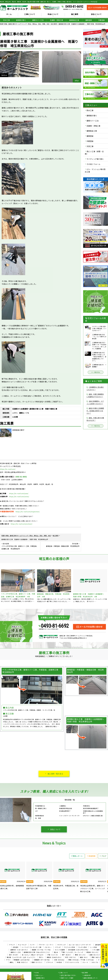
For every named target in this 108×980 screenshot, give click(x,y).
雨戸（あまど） (67, 955)
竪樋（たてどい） (37, 962)
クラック (12, 945)
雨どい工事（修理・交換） (94, 153)
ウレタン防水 (82, 947)
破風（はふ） (84, 957)
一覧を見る (96, 372)
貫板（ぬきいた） (97, 957)
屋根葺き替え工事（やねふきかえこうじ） (37, 952)
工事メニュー (39, 975)
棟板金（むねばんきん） (54, 957)
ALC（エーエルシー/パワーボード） (80, 945)
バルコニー (48, 947)
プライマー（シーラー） (46, 945)
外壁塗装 (102, 20)
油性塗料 (98, 945)
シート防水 (93, 947)
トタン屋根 (96, 950)
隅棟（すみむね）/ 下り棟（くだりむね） (82, 960)
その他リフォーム (93, 164)
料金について (53, 14)
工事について (30, 14)
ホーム (9, 14)
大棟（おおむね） (60, 960)
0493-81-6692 (74, 7)
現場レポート (77, 856)
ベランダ (58, 947)
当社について (96, 14)
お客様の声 (87, 975)
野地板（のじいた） (93, 952)
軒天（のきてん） (71, 957)
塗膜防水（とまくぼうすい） (20, 950)
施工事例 (75, 14)
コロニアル (95, 962)
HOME (37, 973)
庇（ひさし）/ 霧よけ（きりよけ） (33, 955)
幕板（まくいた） (81, 955)
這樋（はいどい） (95, 955)
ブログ (103, 856)
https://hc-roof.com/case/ (19, 493)
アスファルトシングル (72, 962)
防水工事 (6, 20)
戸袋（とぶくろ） (53, 955)
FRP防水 (59, 962)
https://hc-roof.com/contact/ (22, 524)
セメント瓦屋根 (60, 950)
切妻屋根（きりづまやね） (42, 960)
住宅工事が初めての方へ (68, 975)
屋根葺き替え (21, 20)
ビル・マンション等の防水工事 (95, 171)
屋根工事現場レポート (91, 978)
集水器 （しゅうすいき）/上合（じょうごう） (21, 957)
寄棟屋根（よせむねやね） (22, 960)
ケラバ (8, 960)
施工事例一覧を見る (55, 774)
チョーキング (22, 945)
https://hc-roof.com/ (8, 469)
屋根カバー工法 (38, 20)
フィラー (32, 945)
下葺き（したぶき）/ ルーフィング (72, 952)
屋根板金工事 (74, 20)
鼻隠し (12, 962)
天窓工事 (90, 146)
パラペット (50, 962)
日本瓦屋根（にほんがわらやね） (79, 950)
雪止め (56, 952)
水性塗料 (16, 947)
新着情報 (91, 856)
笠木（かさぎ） (14, 955)
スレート (85, 962)
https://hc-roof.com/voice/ (19, 497)
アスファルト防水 (69, 947)
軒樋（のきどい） (23, 962)
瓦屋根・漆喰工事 (56, 20)
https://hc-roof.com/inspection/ (28, 512)
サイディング (62, 945)
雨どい (41, 957)
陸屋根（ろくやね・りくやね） (42, 950)
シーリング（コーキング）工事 (31, 947)
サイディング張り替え (95, 159)
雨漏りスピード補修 (67, 978)
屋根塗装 (89, 20)
